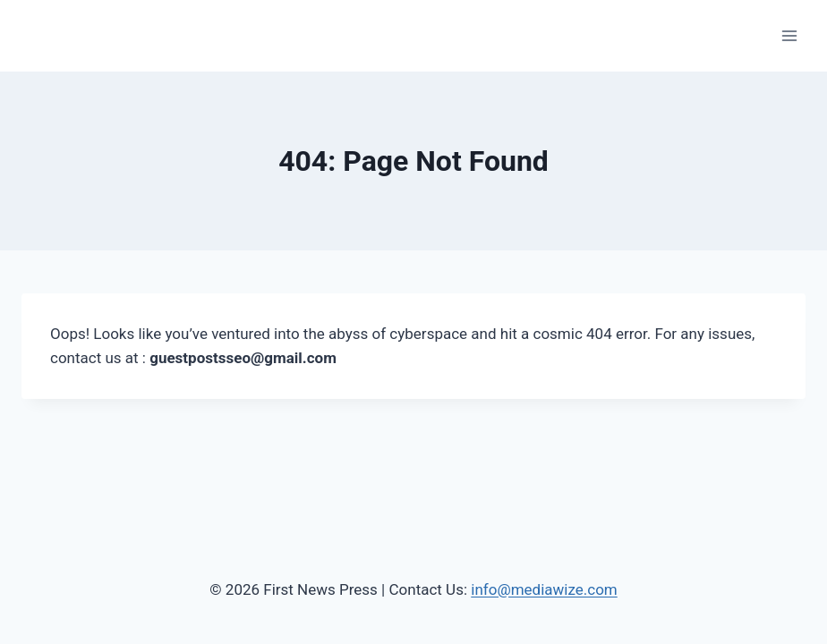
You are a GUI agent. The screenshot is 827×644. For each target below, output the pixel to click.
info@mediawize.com (544, 589)
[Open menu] (789, 35)
